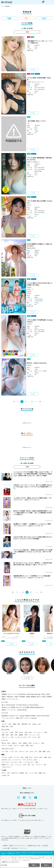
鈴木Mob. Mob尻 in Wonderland (37, 363)
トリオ (14, 751)
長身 (14, 735)
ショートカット (41, 732)
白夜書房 (49, 697)
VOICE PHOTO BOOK (43, 716)
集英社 (4, 697)
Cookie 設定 (45, 846)
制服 (17, 724)
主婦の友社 (10, 697)
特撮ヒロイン (8, 765)
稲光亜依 (29, 287)
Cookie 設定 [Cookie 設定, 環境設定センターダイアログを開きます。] (4, 865)
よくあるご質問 (6, 848)
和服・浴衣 (8, 726)
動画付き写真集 (30, 716)
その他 (6, 775)
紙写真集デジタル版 (8, 716)
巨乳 (20, 732)
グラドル (7, 757)
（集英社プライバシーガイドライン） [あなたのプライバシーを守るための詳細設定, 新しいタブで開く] (10, 862)
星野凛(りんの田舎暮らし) (33, 162)
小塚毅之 (37, 131)
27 (32, 402)
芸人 (31, 765)
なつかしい (39, 743)
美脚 (6, 735)
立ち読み (33, 70)
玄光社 (43, 694)
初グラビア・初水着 (20, 773)
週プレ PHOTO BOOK (8, 705)
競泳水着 (27, 724)
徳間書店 (33, 697)
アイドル (19, 757)
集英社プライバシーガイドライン (18, 846)
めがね (37, 724)
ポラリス (27, 718)
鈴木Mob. (29, 365)
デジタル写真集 (9, 18)
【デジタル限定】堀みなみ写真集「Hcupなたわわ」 (40, 202)
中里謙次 (37, 91)
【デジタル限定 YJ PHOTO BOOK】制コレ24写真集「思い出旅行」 (40, 284)
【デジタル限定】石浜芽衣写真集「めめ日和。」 (39, 79)
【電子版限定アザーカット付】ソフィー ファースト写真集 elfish (40, 42)
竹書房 (28, 697)
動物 (43, 773)
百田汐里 (29, 291)
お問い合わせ (15, 848)
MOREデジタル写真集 (8, 707)
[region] (27, 862)
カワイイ (7, 746)
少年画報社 (22, 697)
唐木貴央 (37, 333)
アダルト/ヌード (7, 767)
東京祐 (36, 173)
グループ (24, 751)
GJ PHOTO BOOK (33, 705)
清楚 (30, 746)
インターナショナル (23, 737)
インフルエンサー (31, 762)
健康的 (24, 735)
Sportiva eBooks (22, 710)
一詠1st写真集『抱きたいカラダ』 (37, 121)
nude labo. (34, 718)
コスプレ (7, 724)
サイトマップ (23, 848)
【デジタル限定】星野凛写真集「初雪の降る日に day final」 (40, 159)
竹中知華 (29, 324)
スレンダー (8, 732)
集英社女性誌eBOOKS (37, 707)
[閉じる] (51, 858)
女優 (29, 757)
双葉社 (4, 699)
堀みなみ (29, 205)
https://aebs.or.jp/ (5, 840)
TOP (2, 6)
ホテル (34, 751)
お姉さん (17, 743)
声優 (48, 757)
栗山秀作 (37, 214)
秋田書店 (4, 694)
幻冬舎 (48, 694)
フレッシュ (35, 735)
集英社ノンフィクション (9, 710)
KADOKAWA (22, 694)
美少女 (6, 743)
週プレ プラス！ (27, 18)
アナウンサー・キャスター (12, 762)
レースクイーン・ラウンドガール (25, 760)
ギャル (37, 737)
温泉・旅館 (45, 751)
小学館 (16, 697)
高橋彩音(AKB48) (31, 248)
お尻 (29, 732)
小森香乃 (29, 293)
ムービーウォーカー (12, 699)
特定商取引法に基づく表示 (34, 846)
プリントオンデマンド (8, 718)
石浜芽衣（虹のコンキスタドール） (36, 82)
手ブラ (6, 773)
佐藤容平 (37, 254)
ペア (5, 751)
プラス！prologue (20, 716)
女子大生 (7, 760)
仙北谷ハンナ (30, 289)
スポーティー (8, 737)
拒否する (46, 865)
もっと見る (27, 678)
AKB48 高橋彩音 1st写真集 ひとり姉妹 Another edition (40, 245)
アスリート (41, 765)
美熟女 (28, 743)
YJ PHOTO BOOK (21, 705)
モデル (39, 757)
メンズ (34, 773)
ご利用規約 (5, 846)
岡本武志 (37, 303)
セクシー (20, 746)
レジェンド (21, 765)
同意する (34, 865)
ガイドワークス (12, 694)
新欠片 (39, 697)
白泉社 (44, 697)
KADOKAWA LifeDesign (33, 694)
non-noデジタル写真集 (23, 707)
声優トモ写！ (20, 718)
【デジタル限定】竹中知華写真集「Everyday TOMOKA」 (40, 321)
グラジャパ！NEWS (44, 18)
